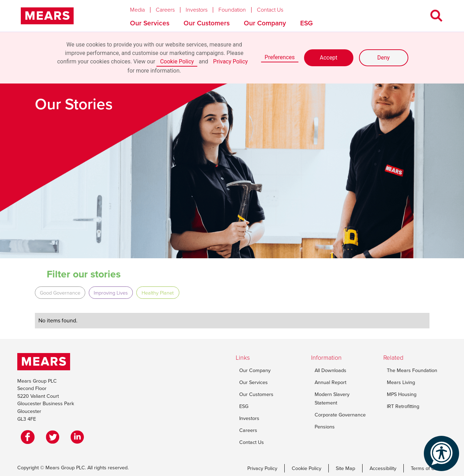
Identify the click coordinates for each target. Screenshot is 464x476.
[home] (47, 16)
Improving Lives (111, 293)
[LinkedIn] (79, 437)
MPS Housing (402, 394)
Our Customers (207, 23)
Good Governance (60, 293)
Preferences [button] (280, 57)
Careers (165, 10)
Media (137, 10)
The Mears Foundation (412, 370)
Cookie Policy (177, 61)
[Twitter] (54, 437)
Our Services (150, 23)
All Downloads (330, 370)
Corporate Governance (340, 415)
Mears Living (401, 382)
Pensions (325, 427)
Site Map (345, 468)
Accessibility (383, 468)
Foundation (232, 10)
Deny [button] (383, 58)
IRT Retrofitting (403, 406)
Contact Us (270, 10)
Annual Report (330, 382)
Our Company (265, 23)
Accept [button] (329, 58)
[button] (143, 8)
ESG (307, 23)
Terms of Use (425, 468)
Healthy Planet (158, 293)
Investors (197, 10)
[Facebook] (30, 437)
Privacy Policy (231, 61)
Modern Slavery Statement (332, 398)
